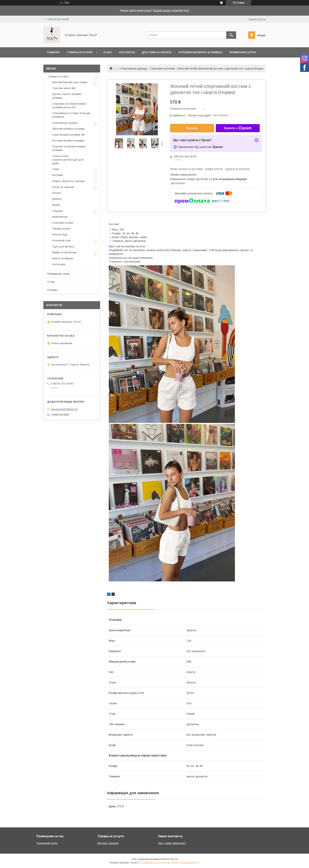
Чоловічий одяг (62, 240)
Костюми (58, 175)
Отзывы (52, 290)
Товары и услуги (80, 52)
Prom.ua (173, 859)
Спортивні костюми (162, 69)
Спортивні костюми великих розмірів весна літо (69, 105)
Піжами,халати (61, 229)
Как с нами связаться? (172, 843)
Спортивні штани (63, 223)
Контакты (127, 52)
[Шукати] (231, 35)
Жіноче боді (60, 234)
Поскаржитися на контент (154, 863)
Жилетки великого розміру (69, 129)
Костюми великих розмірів (68, 141)
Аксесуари (59, 264)
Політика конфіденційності (184, 863)
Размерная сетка (243, 52)
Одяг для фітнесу (63, 246)
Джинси (57, 199)
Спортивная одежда (134, 69)
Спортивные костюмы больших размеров (71, 115)
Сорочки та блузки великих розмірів (69, 148)
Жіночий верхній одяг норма (70, 82)
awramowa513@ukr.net (64, 409)
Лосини (57, 193)
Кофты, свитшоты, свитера (69, 181)
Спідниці (58, 211)
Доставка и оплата (157, 52)
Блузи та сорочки (63, 187)
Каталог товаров (108, 843)
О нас (108, 52)
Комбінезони (60, 217)
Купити (192, 128)
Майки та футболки (64, 252)
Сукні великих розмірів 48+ (69, 135)
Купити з (238, 128)
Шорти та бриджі (63, 258)
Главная (53, 52)
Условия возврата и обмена (200, 52)
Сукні (55, 169)
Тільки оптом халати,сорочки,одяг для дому (68, 160)
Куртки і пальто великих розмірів (67, 96)
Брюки (56, 205)
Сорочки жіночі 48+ (64, 88)
